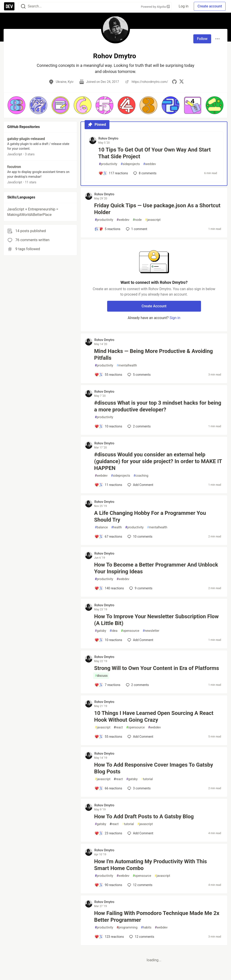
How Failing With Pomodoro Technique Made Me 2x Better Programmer (157, 917)
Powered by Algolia (155, 7)
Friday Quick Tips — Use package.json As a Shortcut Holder (157, 209)
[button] (16, 105)
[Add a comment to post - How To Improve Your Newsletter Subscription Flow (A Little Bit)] (108, 640)
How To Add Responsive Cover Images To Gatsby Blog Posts (154, 768)
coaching (141, 476)
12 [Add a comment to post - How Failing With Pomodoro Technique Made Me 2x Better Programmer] (141, 937)
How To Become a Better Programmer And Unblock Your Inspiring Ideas (156, 568)
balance (101, 527)
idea (114, 631)
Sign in (175, 318)
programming (127, 927)
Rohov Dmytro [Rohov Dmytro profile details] (108, 138)
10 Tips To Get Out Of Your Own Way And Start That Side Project (154, 153)
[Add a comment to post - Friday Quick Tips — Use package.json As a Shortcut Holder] (107, 229)
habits (146, 927)
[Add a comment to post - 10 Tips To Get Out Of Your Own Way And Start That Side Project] (113, 173)
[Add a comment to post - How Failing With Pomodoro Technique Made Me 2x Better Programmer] (109, 937)
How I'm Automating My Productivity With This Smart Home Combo (150, 865)
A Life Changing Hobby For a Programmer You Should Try (150, 516)
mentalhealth (127, 365)
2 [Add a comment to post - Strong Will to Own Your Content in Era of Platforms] (137, 685)
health (117, 527)
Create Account (154, 306)
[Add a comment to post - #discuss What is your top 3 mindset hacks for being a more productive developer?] (108, 426)
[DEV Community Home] (9, 6)
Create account (210, 6)
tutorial (147, 779)
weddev (150, 164)
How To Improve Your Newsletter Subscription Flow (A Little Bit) (156, 620)
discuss (101, 676)
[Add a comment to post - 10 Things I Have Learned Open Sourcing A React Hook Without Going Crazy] (108, 737)
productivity (108, 164)
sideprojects (130, 164)
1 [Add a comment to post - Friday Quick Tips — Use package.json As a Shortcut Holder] (136, 229)
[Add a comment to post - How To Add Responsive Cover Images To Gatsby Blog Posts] (108, 788)
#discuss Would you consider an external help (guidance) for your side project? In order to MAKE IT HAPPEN (158, 461)
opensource (130, 631)
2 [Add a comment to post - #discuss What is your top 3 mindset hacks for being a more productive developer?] (139, 426)
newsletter (151, 631)
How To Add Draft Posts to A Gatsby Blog (144, 817)
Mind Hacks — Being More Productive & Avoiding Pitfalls (153, 355)
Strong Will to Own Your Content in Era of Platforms (157, 668)
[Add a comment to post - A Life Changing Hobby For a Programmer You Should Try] (108, 537)
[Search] (23, 6)
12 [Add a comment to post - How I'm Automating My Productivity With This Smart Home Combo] (139, 885)
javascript (153, 220)
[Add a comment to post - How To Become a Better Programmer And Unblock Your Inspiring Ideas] (109, 588)
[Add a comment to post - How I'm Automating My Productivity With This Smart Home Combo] (108, 885)
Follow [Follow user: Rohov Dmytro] (202, 39)
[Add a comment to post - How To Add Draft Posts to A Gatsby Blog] (108, 833)
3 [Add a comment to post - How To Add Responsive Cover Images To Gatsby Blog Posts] (139, 788)
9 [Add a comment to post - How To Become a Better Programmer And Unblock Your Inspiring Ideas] (140, 588)
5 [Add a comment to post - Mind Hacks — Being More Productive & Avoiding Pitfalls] (139, 375)
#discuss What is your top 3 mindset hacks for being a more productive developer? (158, 406)
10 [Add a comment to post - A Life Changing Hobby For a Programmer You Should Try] (139, 537)
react (118, 727)
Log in (184, 6)
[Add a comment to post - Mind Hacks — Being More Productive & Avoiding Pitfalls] (108, 375)
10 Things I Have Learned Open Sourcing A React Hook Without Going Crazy (154, 716)
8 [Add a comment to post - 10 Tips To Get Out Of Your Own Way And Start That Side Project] (144, 173)
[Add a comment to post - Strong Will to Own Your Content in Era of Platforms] (107, 685)
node (137, 220)
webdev (123, 220)
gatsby (100, 631)
